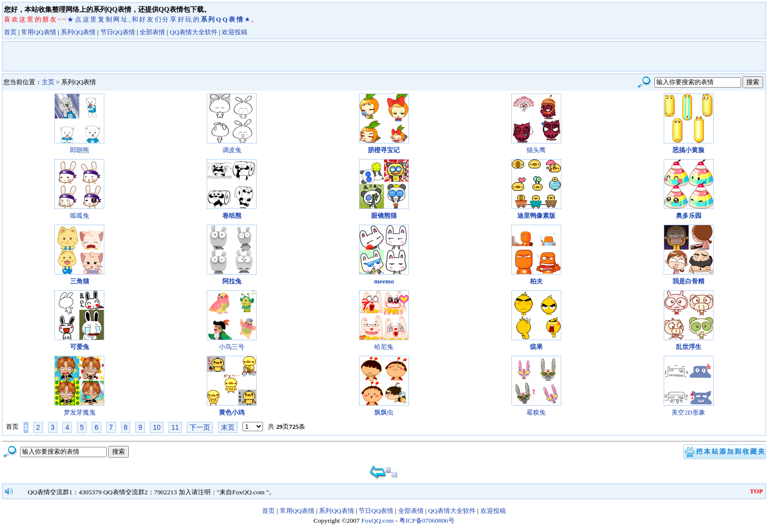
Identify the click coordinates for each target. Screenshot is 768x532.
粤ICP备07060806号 (427, 520)
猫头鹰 (536, 150)
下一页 (200, 427)
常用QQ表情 (38, 32)
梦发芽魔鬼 (80, 412)
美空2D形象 (688, 412)
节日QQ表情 (118, 32)
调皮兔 (232, 150)
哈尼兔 (384, 347)
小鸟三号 (232, 347)
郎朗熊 (80, 150)
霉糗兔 (536, 412)
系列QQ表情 (78, 32)
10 (157, 427)
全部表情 (152, 32)
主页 (48, 82)
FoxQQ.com (378, 520)
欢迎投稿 (235, 32)
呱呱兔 (80, 216)
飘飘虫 (384, 412)
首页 (10, 32)
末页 (228, 427)
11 (175, 427)
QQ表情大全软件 (194, 32)
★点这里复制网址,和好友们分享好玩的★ (159, 19)
